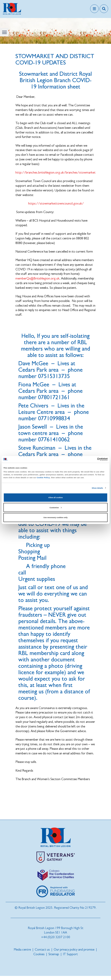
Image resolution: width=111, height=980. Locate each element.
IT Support (70, 954)
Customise (56, 507)
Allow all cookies (55, 498)
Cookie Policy (43, 478)
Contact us (42, 949)
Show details (97, 488)
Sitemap (54, 954)
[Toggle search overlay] (104, 9)
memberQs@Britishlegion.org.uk (37, 278)
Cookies (39, 954)
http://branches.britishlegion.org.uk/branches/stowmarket (55, 172)
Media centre (22, 949)
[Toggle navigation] (94, 9)
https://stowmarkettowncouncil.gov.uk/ (56, 203)
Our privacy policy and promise (74, 949)
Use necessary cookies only (55, 518)
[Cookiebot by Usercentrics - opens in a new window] (91, 459)
